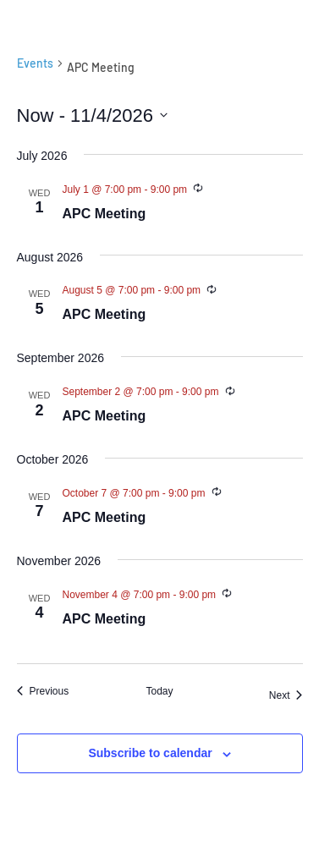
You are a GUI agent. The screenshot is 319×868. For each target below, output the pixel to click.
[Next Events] (286, 696)
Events (35, 63)
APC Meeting (104, 214)
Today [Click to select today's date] (159, 691)
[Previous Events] (43, 692)
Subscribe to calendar (150, 753)
